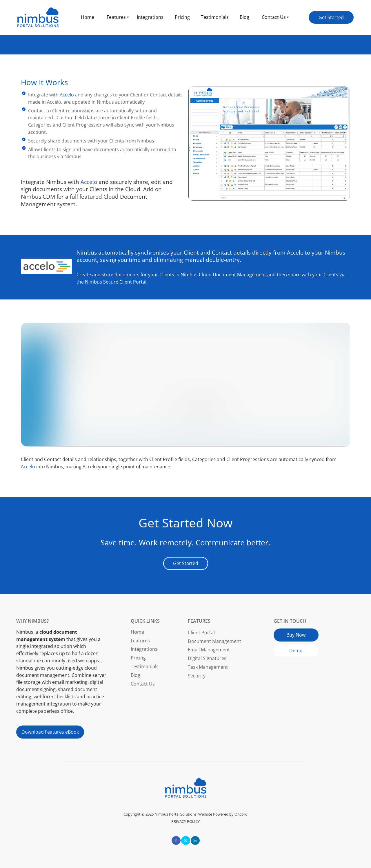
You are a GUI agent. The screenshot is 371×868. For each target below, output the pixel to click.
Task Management (208, 667)
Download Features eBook (45, 729)
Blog (244, 17)
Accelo (67, 95)
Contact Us (274, 17)
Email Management (209, 650)
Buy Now (283, 632)
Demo (280, 648)
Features (116, 17)
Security (197, 676)
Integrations (150, 17)
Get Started (321, 14)
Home (88, 17)
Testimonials (215, 17)
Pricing (182, 17)
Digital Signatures (207, 658)
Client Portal (201, 633)
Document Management (214, 641)
